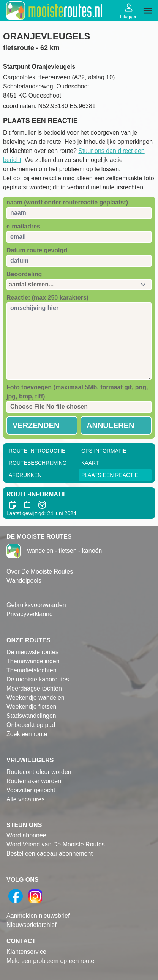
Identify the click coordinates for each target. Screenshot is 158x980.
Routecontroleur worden (39, 772)
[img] (148, 11)
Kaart (90, 463)
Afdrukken (25, 475)
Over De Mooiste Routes (40, 572)
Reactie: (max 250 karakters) (47, 298)
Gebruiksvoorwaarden (36, 605)
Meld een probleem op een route (50, 961)
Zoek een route (27, 734)
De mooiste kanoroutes (38, 679)
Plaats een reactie (110, 475)
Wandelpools (24, 581)
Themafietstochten (32, 670)
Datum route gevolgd (37, 250)
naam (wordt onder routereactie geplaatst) (67, 202)
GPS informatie (104, 451)
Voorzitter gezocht (31, 790)
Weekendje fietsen (31, 707)
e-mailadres (23, 226)
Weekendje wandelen (36, 698)
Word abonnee (26, 835)
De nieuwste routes (32, 652)
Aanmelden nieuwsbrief (38, 916)
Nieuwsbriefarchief (32, 925)
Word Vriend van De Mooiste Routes (56, 844)
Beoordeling (24, 274)
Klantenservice (26, 952)
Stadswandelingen (31, 716)
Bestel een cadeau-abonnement (50, 853)
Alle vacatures (26, 799)
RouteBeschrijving (38, 463)
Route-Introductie (37, 451)
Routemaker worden (34, 781)
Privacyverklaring (30, 614)
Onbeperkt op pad (31, 725)
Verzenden (36, 425)
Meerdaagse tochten (34, 688)
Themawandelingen (33, 661)
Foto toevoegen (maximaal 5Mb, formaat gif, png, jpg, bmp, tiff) (77, 392)
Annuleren (111, 425)
